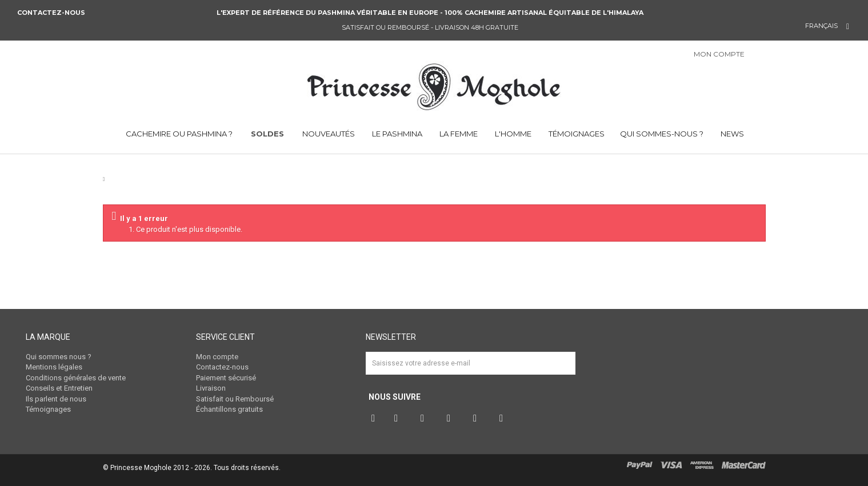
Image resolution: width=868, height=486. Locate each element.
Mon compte (217, 357)
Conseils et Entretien (59, 388)
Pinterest (425, 419)
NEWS (731, 134)
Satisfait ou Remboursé (235, 399)
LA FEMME (458, 134)
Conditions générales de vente (76, 378)
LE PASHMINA (396, 134)
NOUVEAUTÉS (329, 134)
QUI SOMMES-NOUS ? (662, 134)
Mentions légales (54, 367)
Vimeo (478, 419)
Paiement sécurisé (226, 378)
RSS (504, 419)
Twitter (399, 419)
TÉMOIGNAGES (576, 134)
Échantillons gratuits (229, 409)
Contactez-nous (52, 13)
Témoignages (48, 409)
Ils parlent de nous (56, 399)
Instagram (451, 419)
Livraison (211, 388)
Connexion (767, 55)
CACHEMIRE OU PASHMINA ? (178, 134)
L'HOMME (512, 134)
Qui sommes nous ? (59, 357)
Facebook (374, 419)
